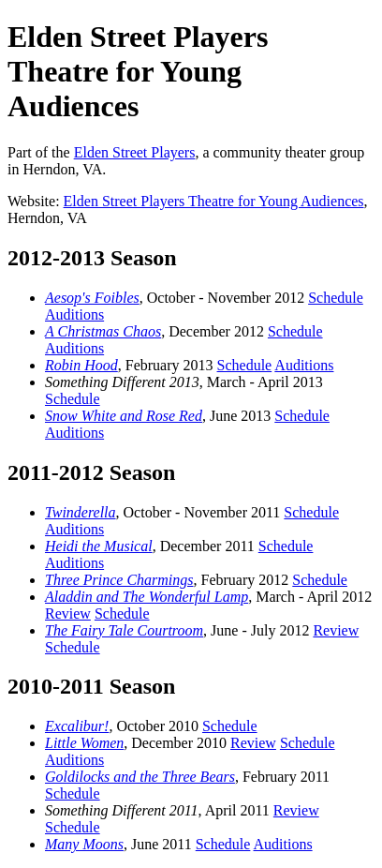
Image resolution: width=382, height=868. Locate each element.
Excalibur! (77, 726)
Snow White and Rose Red (124, 416)
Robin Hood (81, 365)
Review (68, 614)
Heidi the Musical (99, 546)
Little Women (84, 743)
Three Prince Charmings (119, 580)
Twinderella (81, 512)
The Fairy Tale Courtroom (124, 630)
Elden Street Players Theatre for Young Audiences (214, 201)
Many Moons (84, 844)
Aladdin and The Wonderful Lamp (147, 597)
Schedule (336, 298)
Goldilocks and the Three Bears (140, 777)
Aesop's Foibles (92, 298)
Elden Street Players (135, 152)
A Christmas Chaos (103, 331)
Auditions (74, 314)
